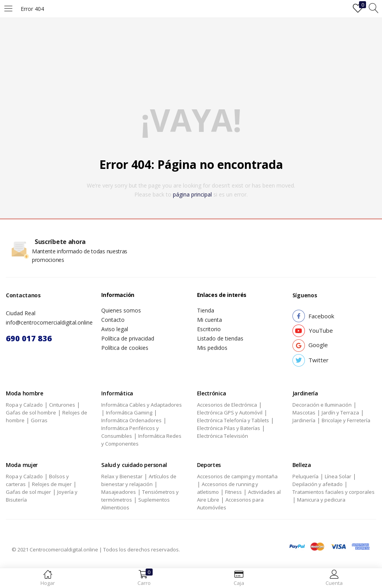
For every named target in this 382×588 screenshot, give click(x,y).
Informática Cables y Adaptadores (142, 405)
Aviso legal (115, 329)
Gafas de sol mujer (28, 492)
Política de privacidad (128, 338)
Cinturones (62, 405)
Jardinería (304, 420)
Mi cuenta (209, 320)
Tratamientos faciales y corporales (334, 492)
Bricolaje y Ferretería (346, 420)
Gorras (39, 420)
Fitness (233, 492)
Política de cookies (125, 348)
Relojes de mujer (52, 484)
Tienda (206, 310)
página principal (192, 194)
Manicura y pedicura (321, 500)
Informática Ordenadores (131, 420)
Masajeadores (119, 492)
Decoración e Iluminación (322, 405)
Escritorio (209, 329)
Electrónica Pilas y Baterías (229, 428)
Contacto (113, 320)
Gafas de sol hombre (31, 412)
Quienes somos (121, 310)
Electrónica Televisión (223, 436)
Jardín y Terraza (340, 412)
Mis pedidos (212, 348)
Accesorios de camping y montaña (237, 476)
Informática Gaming (129, 412)
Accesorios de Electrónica (227, 405)
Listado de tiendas (220, 338)
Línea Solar (338, 476)
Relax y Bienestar (122, 476)
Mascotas (304, 412)
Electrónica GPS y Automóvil (230, 412)
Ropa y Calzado (24, 405)
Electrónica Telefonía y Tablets (233, 420)
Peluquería (305, 476)
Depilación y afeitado (318, 484)
